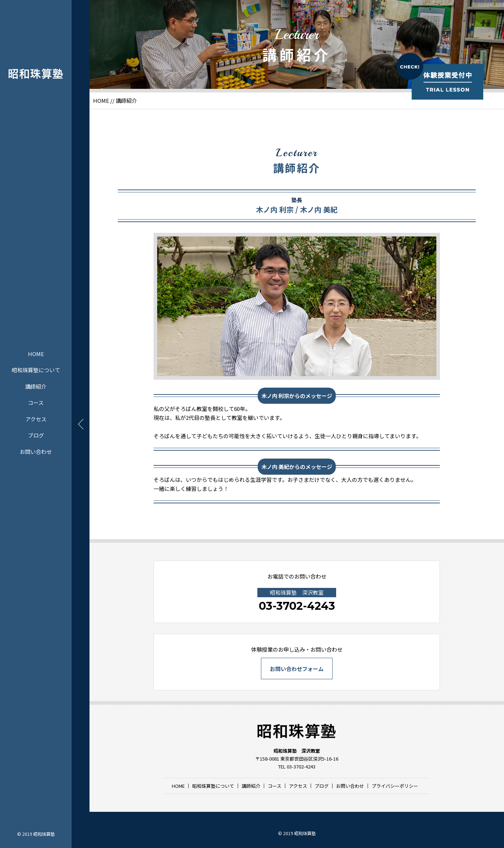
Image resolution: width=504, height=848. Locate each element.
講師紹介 (36, 386)
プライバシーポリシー (395, 786)
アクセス (36, 419)
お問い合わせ (36, 451)
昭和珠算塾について (36, 370)
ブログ (36, 435)
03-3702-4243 (297, 606)
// (112, 100)
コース (36, 403)
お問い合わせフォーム (297, 669)
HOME (36, 353)
